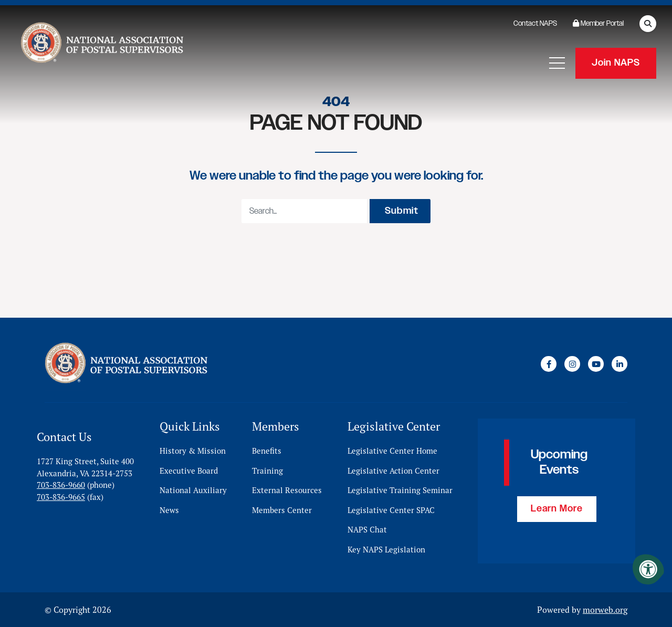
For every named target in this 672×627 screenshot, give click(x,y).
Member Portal (598, 24)
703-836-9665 (61, 497)
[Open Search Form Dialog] (648, 24)
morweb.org (605, 610)
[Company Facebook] (549, 364)
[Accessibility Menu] (648, 569)
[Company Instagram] (572, 364)
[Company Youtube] (596, 364)
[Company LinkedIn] (619, 364)
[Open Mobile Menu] (557, 63)
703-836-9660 (61, 485)
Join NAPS (616, 63)
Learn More (557, 509)
